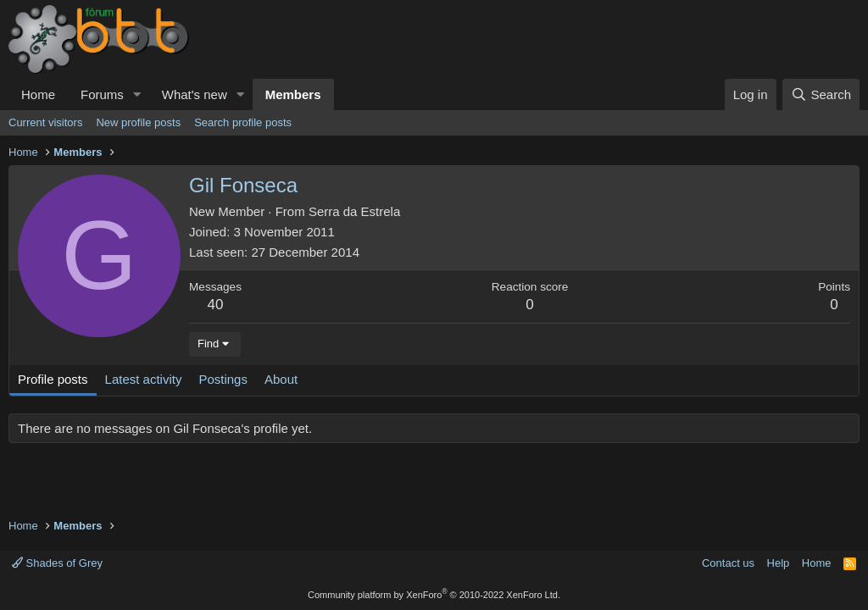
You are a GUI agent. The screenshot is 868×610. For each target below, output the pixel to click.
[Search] (821, 94)
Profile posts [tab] (53, 379)
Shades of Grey (57, 563)
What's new (195, 94)
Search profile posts (243, 122)
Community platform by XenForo (434, 595)
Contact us (728, 563)
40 (216, 305)
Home (38, 94)
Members (293, 94)
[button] (137, 94)
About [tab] (281, 379)
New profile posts (138, 122)
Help (779, 563)
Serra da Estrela (354, 211)
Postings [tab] (223, 379)
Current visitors (45, 122)
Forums (102, 94)
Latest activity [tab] (144, 379)
